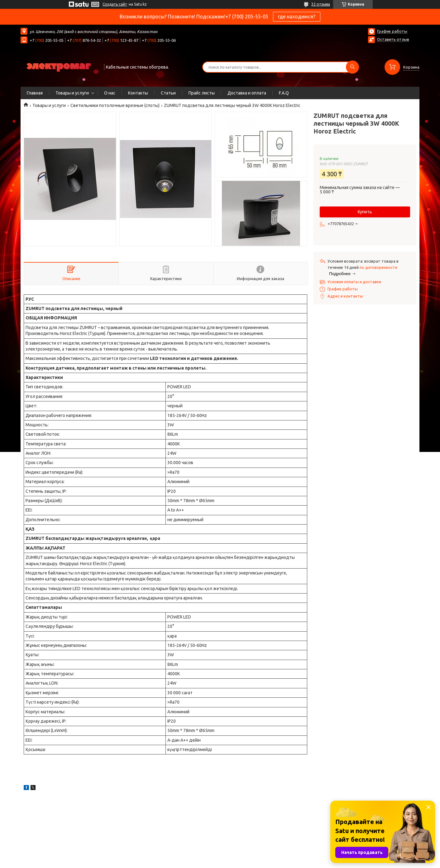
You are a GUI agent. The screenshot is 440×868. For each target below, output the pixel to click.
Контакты (138, 93)
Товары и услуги (72, 93)
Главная (35, 93)
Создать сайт (115, 4)
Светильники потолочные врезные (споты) (115, 105)
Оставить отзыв (393, 39)
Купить (365, 212)
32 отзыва (321, 4)
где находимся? (297, 17)
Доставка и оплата (247, 93)
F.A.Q (284, 93)
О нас (110, 93)
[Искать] (352, 67)
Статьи (168, 93)
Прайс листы (202, 93)
